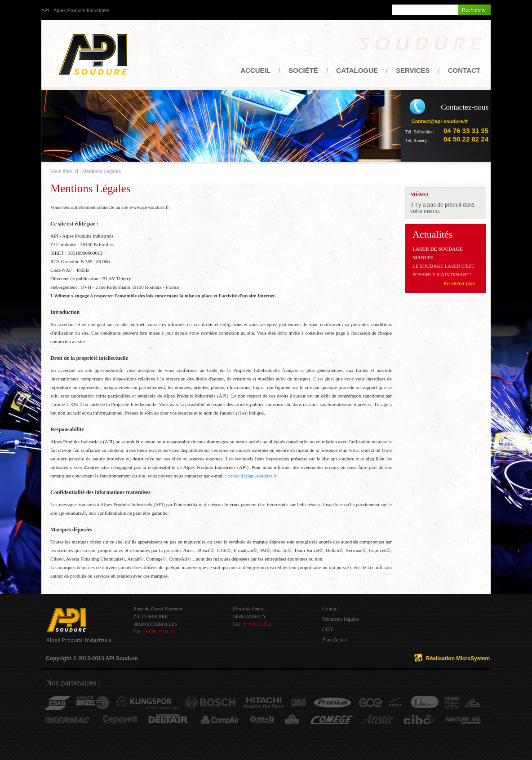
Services (413, 70)
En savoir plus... (461, 283)
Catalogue (357, 70)
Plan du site (335, 640)
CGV (328, 629)
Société (303, 70)
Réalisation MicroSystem (458, 658)
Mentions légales (341, 619)
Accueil (255, 70)
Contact (464, 70)
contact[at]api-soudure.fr (252, 476)
